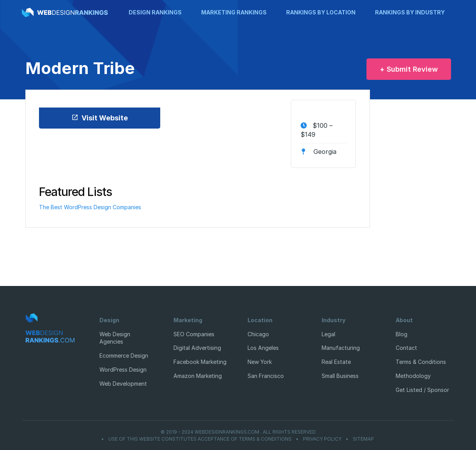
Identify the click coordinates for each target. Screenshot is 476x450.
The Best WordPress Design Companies (90, 207)
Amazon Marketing (198, 376)
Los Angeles (263, 348)
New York (260, 362)
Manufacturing (341, 348)
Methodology (413, 376)
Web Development (123, 384)
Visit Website (100, 118)
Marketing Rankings (234, 12)
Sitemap (363, 439)
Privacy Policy (322, 439)
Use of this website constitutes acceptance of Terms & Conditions (200, 439)
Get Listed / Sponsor (422, 390)
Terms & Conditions (421, 362)
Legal (328, 334)
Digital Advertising (197, 348)
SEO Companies (194, 334)
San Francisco (266, 376)
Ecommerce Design (124, 356)
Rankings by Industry (410, 12)
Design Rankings (155, 12)
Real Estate (336, 362)
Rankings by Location (321, 12)
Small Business (340, 376)
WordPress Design (123, 370)
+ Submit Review (409, 69)
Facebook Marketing (200, 362)
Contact (406, 348)
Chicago (258, 334)
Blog (402, 334)
